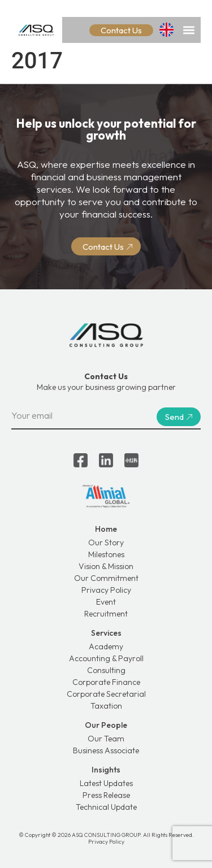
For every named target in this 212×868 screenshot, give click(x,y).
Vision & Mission (106, 566)
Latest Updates (106, 783)
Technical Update (106, 807)
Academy (106, 646)
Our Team (106, 739)
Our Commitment (106, 578)
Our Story (106, 542)
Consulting (106, 670)
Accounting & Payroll (106, 658)
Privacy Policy (106, 590)
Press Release (106, 795)
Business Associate (106, 750)
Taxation (106, 706)
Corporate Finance (106, 682)
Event (106, 602)
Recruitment (106, 614)
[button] (189, 30)
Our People (106, 725)
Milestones (106, 554)
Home (106, 529)
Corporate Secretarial (106, 694)
